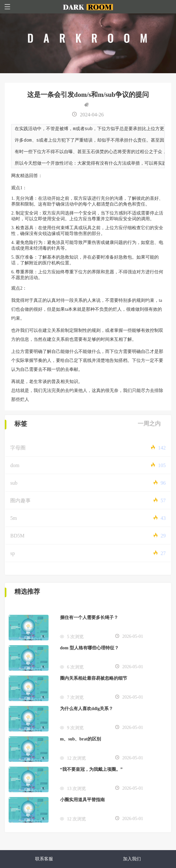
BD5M (17, 538)
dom (15, 468)
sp (12, 555)
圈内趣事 (20, 503)
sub (14, 485)
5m (13, 520)
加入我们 (132, 859)
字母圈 (18, 450)
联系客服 (44, 859)
